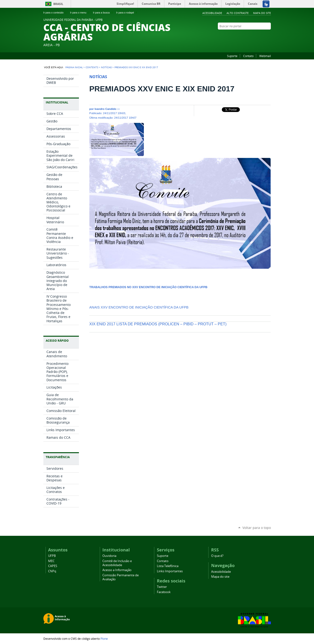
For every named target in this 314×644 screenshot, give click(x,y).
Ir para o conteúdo (55, 13)
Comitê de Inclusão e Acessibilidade (117, 563)
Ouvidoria (109, 556)
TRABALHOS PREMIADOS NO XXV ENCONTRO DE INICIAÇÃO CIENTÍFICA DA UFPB (148, 287)
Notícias (106, 67)
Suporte (232, 56)
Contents (92, 67)
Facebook (268, 35)
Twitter (263, 35)
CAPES (53, 566)
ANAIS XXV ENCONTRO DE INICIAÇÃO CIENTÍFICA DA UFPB (139, 307)
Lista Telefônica (168, 566)
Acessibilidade (212, 13)
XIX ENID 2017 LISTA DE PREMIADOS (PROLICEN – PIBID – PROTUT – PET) (158, 324)
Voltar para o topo (257, 528)
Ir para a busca (103, 13)
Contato (248, 56)
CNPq (52, 571)
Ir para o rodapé (127, 13)
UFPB (52, 556)
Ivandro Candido (105, 109)
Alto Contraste (238, 13)
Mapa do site (262, 13)
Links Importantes (170, 571)
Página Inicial (74, 67)
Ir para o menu (80, 13)
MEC (51, 561)
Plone (104, 639)
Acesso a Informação (117, 570)
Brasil (58, 4)
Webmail (265, 56)
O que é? (217, 556)
